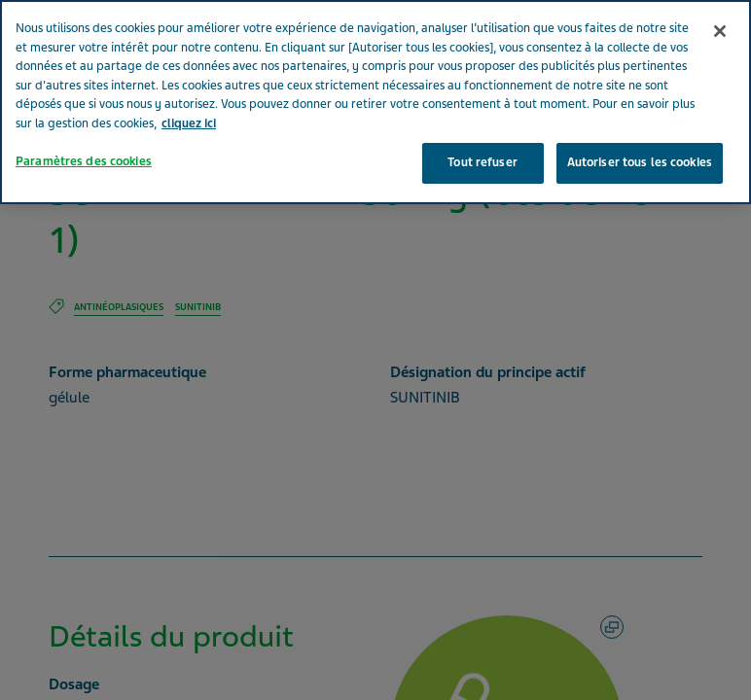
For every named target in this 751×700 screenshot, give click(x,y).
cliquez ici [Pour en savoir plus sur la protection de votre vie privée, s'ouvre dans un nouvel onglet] (189, 123)
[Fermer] (720, 31)
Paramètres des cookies (84, 161)
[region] (375, 102)
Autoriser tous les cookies (640, 162)
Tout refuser (483, 162)
